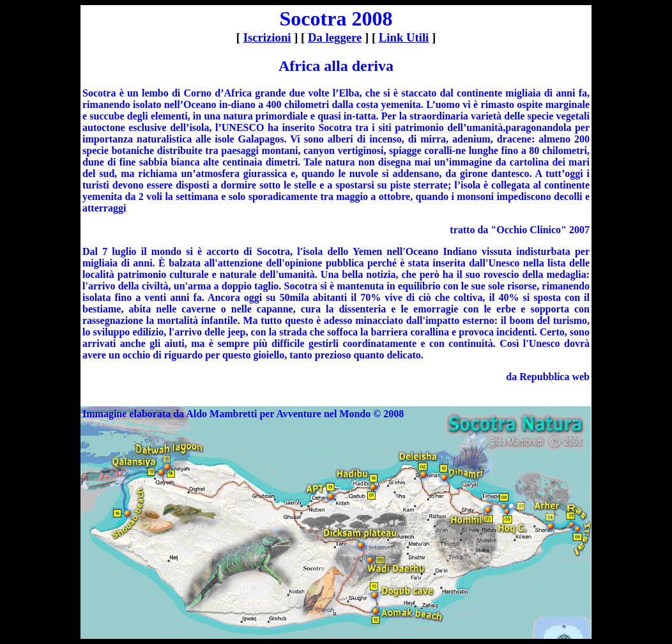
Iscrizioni (267, 37)
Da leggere (335, 37)
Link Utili (404, 37)
